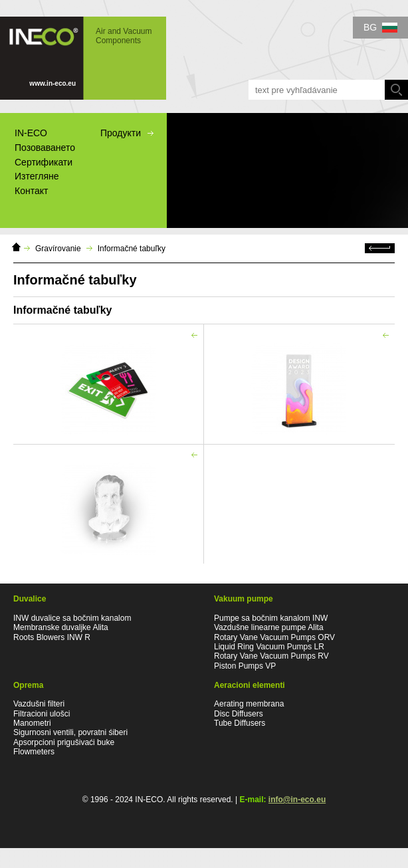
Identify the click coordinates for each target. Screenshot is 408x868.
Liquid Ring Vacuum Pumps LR (269, 647)
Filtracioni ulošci (42, 714)
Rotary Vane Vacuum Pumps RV (271, 656)
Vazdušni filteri (39, 704)
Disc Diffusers (239, 714)
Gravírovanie (58, 249)
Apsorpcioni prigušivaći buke (64, 742)
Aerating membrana (249, 704)
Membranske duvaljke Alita (61, 627)
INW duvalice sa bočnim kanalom (72, 618)
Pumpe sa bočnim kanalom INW (271, 618)
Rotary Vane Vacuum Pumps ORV (274, 637)
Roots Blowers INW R (52, 637)
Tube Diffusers (240, 723)
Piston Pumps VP (245, 666)
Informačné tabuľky (132, 249)
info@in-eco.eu (297, 800)
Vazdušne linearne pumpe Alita (269, 627)
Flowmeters (34, 752)
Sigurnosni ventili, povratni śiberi (70, 732)
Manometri (32, 723)
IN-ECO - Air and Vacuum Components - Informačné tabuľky (83, 58)
